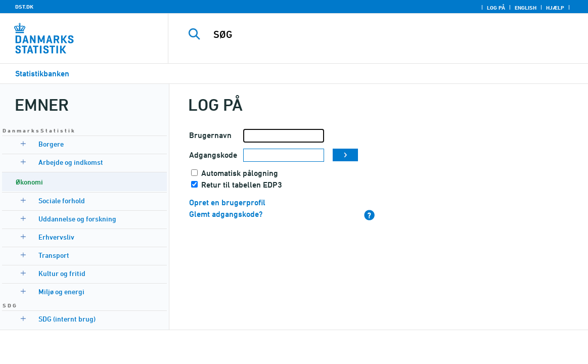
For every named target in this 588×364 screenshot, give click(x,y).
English (526, 8)
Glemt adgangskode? (226, 214)
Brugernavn (210, 135)
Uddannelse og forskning (77, 219)
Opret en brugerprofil (227, 202)
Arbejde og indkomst (71, 162)
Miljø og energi (61, 291)
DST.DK (24, 7)
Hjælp (555, 8)
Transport (54, 255)
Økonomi (29, 182)
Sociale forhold (62, 200)
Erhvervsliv (56, 237)
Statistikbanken (42, 74)
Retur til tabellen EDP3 (242, 185)
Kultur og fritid (62, 273)
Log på (496, 8)
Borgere (51, 144)
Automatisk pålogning (240, 173)
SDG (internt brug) (67, 319)
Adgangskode (213, 155)
